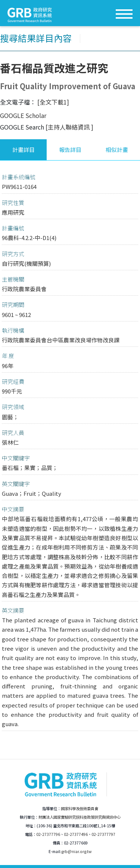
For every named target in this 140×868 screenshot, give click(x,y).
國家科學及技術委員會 (80, 808)
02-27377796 (48, 834)
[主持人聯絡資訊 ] (69, 127)
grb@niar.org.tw (76, 851)
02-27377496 (76, 834)
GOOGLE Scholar (23, 115)
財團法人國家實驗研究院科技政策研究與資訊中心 (80, 817)
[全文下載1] (53, 102)
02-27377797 (103, 834)
